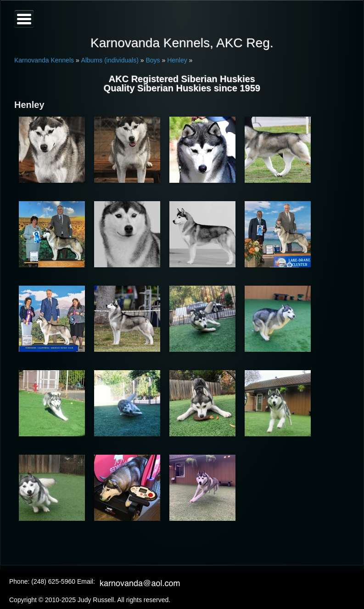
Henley (177, 60)
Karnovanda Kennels (44, 60)
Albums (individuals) (110, 60)
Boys (153, 60)
